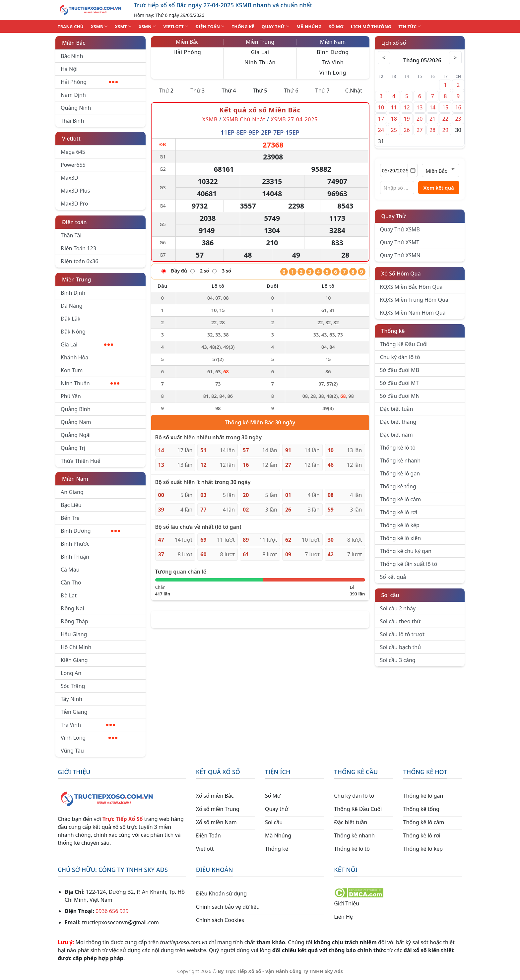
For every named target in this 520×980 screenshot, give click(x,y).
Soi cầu (390, 595)
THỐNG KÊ (243, 27)
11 (394, 107)
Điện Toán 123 (78, 248)
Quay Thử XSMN (400, 255)
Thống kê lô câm (401, 499)
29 (445, 130)
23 (458, 119)
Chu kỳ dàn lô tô (400, 357)
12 (407, 107)
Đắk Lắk (70, 319)
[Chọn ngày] (399, 170)
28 (432, 130)
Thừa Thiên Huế (80, 461)
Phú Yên (71, 396)
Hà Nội (69, 69)
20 (420, 119)
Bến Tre (70, 518)
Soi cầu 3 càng (398, 660)
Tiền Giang (74, 712)
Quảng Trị (73, 448)
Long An (71, 673)
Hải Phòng (89, 82)
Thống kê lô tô (398, 448)
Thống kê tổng (398, 486)
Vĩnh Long (89, 738)
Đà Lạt (69, 595)
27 (420, 130)
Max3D (69, 178)
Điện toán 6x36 (79, 261)
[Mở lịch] (413, 170)
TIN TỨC (410, 26)
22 (445, 119)
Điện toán (74, 222)
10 (381, 107)
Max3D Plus (75, 191)
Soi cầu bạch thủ (401, 647)
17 (381, 119)
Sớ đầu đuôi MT (399, 383)
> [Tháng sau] (455, 58)
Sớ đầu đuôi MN (400, 396)
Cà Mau (70, 570)
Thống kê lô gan (400, 473)
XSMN (147, 26)
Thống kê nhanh (400, 460)
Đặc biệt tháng (398, 422)
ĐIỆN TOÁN (210, 26)
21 (432, 119)
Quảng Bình (76, 409)
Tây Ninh (71, 699)
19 (407, 119)
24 (381, 130)
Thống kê (393, 331)
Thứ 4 (229, 91)
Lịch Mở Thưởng (371, 27)
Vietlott (71, 139)
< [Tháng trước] (384, 58)
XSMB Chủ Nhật (244, 119)
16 (458, 107)
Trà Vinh (88, 725)
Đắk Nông (73, 332)
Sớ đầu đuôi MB (400, 370)
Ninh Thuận (90, 383)
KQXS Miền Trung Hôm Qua (414, 300)
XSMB (99, 26)
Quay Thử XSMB (400, 229)
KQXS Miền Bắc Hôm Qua (411, 287)
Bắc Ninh (72, 56)
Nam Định (73, 95)
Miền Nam (75, 479)
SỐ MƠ (336, 27)
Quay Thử (394, 216)
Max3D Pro (74, 204)
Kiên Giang (74, 660)
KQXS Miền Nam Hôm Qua (413, 313)
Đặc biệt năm (396, 435)
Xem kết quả (439, 188)
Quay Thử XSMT (400, 242)
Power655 (73, 165)
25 (394, 130)
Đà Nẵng (72, 306)
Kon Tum (72, 370)
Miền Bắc (74, 43)
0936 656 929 (112, 911)
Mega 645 (73, 152)
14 (432, 107)
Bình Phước (75, 544)
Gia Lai (87, 344)
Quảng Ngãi (76, 435)
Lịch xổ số (394, 43)
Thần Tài (71, 235)
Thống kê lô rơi (399, 512)
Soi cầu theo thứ (400, 621)
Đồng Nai (72, 608)
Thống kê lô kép (400, 525)
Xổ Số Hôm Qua (401, 274)
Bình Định (73, 293)
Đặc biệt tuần (397, 409)
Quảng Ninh (76, 108)
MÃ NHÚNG (309, 27)
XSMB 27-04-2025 (294, 119)
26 (407, 130)
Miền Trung (76, 279)
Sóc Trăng (73, 686)
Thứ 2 (166, 91)
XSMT (123, 26)
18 (394, 119)
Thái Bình (72, 121)
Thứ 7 (323, 91)
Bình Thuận (75, 557)
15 (445, 107)
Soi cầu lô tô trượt (402, 634)
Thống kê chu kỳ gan (406, 551)
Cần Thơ (71, 582)
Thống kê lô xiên (401, 538)
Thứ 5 (260, 91)
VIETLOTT (176, 26)
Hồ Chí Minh (76, 647)
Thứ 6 (291, 91)
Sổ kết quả (393, 577)
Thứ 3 (197, 91)
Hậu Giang (74, 634)
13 (420, 107)
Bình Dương (90, 531)
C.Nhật (354, 91)
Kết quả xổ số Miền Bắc (260, 110)
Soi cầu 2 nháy (398, 608)
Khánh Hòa (74, 357)
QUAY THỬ (275, 26)
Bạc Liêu (71, 505)
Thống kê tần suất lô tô (409, 564)
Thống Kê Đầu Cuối (404, 344)
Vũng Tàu (72, 751)
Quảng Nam (76, 422)
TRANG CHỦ (71, 27)
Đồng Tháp (74, 621)
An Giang (72, 492)
